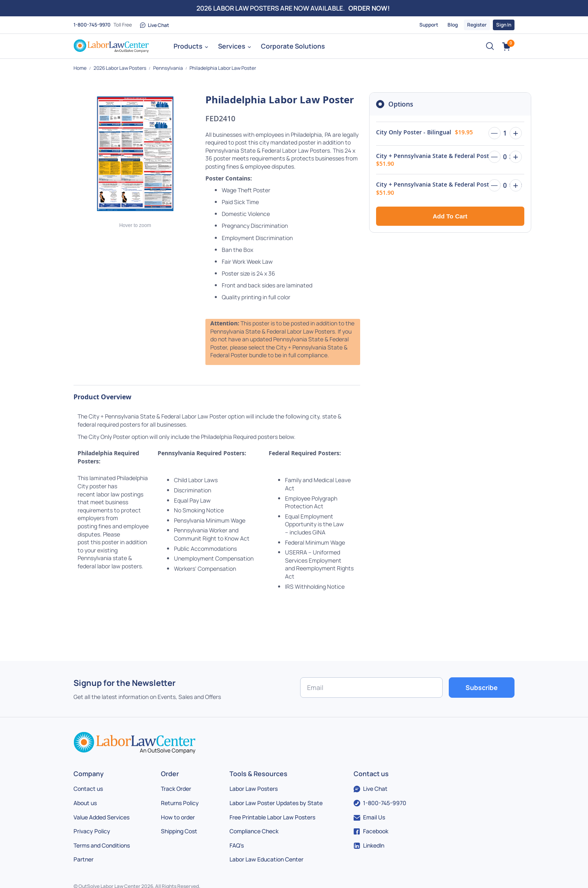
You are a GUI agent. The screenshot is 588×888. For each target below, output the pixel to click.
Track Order (176, 789)
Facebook (371, 831)
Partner (84, 859)
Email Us (369, 817)
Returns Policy (180, 803)
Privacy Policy (92, 831)
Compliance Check (254, 831)
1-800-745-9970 (92, 25)
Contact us (88, 789)
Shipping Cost (179, 831)
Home (80, 68)
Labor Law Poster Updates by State (276, 803)
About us (85, 803)
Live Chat (155, 25)
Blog (453, 25)
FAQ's (237, 845)
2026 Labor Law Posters (120, 68)
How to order (178, 817)
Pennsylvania (168, 68)
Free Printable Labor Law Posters (272, 817)
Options (401, 104)
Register (477, 25)
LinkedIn (369, 845)
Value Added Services (101, 817)
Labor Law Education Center (266, 859)
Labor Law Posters (254, 789)
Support (429, 25)
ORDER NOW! (369, 8)
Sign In (504, 25)
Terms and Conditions (102, 845)
